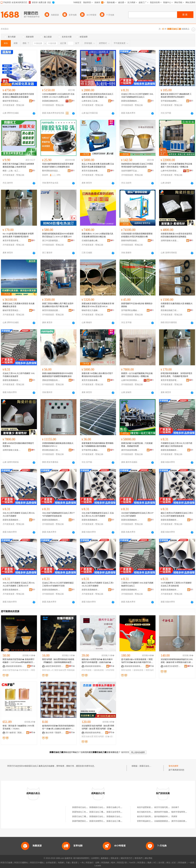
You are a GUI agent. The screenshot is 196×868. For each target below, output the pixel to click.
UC (155, 863)
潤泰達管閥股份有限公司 (51, 380)
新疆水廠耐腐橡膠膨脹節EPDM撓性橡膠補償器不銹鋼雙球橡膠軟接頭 (58, 375)
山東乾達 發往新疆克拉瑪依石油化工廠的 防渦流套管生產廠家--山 (98, 95)
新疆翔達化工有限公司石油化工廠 (87, 812)
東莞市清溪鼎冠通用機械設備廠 (51, 310)
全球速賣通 (51, 863)
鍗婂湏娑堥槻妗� (10, 670)
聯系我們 (139, 858)
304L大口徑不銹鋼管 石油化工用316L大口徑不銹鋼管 (19, 514)
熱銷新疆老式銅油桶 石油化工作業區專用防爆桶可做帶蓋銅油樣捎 (137, 165)
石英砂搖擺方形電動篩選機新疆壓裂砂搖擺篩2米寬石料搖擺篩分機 (137, 235)
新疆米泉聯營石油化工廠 (100, 821)
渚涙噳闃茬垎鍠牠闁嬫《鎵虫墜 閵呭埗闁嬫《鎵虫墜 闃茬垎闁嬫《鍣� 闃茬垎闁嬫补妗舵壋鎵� (98, 727)
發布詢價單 (173, 766)
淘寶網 (61, 863)
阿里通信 (141, 863)
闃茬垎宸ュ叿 (48, 670)
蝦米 (113, 863)
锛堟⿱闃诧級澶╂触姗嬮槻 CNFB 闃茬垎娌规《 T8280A (18, 727)
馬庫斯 (174, 816)
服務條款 (105, 858)
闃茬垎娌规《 (127, 670)
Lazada (98, 866)
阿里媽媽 (105, 863)
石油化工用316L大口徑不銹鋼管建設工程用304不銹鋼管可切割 (58, 584)
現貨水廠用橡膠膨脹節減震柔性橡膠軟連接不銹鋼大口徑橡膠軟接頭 (58, 165)
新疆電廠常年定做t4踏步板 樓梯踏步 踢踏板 (137, 305)
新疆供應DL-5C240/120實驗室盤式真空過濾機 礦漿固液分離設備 (97, 235)
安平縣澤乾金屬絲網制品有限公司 (130, 310)
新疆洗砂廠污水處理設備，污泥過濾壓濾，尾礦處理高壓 (137, 445)
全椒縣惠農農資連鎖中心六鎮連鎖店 (170, 821)
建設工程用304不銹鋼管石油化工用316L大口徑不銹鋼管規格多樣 (177, 514)
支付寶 (161, 863)
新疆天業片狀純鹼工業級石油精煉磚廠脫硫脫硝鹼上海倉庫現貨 (18, 165)
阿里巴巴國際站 (21, 863)
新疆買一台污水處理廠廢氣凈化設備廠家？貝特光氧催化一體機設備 (176, 165)
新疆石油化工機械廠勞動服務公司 (87, 816)
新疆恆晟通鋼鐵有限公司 (130, 101)
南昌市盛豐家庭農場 (146, 807)
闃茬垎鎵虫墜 (60, 670)
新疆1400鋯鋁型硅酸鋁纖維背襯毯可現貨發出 (18, 445)
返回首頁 (125, 752)
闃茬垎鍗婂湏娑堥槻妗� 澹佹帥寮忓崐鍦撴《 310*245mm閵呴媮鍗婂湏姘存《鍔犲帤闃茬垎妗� (19, 661)
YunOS (132, 863)
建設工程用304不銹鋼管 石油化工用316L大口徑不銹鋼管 (98, 584)
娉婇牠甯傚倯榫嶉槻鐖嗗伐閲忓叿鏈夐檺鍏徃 (94, 733)
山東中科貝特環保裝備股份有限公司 (170, 171)
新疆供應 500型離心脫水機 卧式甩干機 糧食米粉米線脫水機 (97, 375)
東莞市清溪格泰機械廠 (91, 171)
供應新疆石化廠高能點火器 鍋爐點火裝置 (177, 305)
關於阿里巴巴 (127, 858)
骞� (33, 666)
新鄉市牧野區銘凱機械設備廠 (130, 241)
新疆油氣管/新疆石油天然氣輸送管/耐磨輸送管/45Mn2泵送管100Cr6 (98, 305)
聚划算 (75, 863)
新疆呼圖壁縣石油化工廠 (83, 821)
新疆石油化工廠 (146, 766)
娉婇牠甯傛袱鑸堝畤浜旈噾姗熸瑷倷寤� (15, 666)
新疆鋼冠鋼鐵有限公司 (51, 101)
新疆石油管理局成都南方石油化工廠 (122, 812)
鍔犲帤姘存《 (25, 670)
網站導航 (148, 858)
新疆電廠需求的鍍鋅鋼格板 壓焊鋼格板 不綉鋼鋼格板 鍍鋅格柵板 (98, 445)
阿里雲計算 (122, 863)
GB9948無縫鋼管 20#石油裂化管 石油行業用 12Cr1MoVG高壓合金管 (58, 95)
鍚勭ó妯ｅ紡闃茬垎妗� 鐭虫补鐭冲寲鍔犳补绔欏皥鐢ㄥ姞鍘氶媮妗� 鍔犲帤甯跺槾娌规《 (98, 661)
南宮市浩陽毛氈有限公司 (165, 807)
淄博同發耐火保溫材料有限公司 (170, 241)
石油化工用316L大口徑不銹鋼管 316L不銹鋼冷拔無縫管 (19, 375)
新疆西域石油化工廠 (81, 807)
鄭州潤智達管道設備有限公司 (51, 171)
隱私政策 (115, 858)
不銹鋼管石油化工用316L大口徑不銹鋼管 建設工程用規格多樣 (176, 445)
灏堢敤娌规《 (100, 670)
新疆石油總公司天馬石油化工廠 (120, 807)
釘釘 (174, 863)
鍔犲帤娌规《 (88, 670)
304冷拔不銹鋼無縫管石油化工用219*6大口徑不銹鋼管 (137, 514)
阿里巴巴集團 (6, 863)
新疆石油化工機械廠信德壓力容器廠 (105, 812)
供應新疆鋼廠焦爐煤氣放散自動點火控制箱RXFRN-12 (58, 445)
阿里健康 (182, 863)
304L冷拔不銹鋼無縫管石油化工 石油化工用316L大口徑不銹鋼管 (98, 514)
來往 (168, 863)
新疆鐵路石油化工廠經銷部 (101, 816)
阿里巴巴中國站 (37, 863)
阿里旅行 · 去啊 (92, 863)
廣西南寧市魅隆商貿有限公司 (167, 812)
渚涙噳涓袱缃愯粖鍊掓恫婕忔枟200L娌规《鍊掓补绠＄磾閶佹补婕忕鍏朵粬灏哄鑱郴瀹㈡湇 (177, 661)
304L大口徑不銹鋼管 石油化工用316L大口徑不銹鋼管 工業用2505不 (19, 584)
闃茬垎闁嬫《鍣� (102, 737)
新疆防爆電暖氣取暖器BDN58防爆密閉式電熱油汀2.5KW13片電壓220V (58, 235)
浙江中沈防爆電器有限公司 (51, 241)
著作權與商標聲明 (81, 858)
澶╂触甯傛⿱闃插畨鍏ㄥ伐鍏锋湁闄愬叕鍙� (15, 733)
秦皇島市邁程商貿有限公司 (149, 816)
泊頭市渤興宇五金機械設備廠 (130, 171)
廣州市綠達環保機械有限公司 (130, 450)
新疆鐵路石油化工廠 (98, 807)
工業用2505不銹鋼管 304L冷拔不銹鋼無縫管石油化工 (137, 584)
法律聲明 (95, 858)
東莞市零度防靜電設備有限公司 (12, 241)
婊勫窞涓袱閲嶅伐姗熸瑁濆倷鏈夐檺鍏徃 (173, 666)
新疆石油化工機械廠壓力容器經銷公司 (123, 821)
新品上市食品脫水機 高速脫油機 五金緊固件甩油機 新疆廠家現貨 (98, 165)
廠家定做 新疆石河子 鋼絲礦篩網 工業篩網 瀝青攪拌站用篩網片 (176, 95)
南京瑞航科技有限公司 (147, 812)
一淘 (82, 863)
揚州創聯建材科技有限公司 (166, 816)
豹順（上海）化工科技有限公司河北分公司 (12, 171)
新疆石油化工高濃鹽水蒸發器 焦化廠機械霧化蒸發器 (19, 305)
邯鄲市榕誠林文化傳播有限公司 (151, 821)
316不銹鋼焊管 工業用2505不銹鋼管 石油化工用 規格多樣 (176, 584)
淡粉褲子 (175, 807)
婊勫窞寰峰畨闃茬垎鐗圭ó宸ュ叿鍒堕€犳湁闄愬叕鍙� (54, 666)
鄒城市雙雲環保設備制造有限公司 (12, 101)
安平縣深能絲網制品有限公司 (170, 101)
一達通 (191, 863)
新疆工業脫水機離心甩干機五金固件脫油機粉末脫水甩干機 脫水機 (58, 305)
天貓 (68, 863)
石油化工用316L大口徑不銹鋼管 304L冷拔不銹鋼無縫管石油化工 (137, 95)
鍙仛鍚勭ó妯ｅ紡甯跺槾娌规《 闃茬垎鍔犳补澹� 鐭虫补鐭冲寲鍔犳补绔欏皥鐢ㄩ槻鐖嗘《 (137, 661)
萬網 (149, 863)
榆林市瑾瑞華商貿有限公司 (183, 812)
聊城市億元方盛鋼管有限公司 (91, 310)
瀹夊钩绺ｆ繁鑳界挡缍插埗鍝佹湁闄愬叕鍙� (54, 733)
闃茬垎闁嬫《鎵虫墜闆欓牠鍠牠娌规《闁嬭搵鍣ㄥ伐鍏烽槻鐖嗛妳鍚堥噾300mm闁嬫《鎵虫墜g (58, 661)
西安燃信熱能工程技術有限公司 (170, 310)
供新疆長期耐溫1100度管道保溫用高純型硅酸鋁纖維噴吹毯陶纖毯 (176, 235)
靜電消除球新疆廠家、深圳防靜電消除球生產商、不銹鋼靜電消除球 (176, 375)
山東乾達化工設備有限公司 (91, 101)
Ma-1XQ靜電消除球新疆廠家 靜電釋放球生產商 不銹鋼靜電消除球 (18, 235)
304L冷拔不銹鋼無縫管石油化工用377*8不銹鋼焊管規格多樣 (58, 514)
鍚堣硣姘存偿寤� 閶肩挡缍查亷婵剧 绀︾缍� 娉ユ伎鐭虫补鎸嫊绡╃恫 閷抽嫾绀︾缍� (58, 727)
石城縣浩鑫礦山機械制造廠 (91, 241)
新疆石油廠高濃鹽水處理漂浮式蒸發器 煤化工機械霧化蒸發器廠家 (18, 95)
